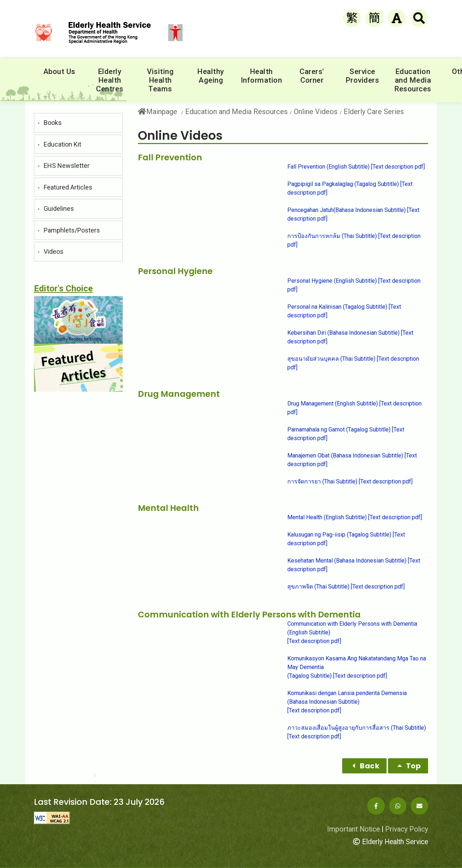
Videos (54, 251)
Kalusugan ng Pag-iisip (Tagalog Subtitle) (339, 535)
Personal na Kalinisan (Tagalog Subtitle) (337, 307)
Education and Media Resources (236, 112)
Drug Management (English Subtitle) (333, 403)
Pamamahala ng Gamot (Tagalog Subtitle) (339, 429)
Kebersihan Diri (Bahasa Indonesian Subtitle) (343, 333)
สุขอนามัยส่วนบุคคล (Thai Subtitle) (331, 359)
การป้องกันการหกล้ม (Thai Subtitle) (332, 236)
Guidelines (59, 209)
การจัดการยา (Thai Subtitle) (322, 481)
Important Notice (353, 829)
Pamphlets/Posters (72, 230)
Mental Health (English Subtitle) (327, 517)
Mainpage (158, 112)
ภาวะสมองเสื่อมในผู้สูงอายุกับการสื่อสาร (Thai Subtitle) (357, 728)
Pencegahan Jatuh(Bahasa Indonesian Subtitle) (346, 210)
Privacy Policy (407, 829)
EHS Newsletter (67, 166)
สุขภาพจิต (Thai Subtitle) (318, 587)
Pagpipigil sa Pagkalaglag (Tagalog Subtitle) (343, 184)
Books (53, 123)
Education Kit (62, 144)
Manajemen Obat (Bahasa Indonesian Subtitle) (345, 455)
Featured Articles (68, 187)
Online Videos (316, 112)
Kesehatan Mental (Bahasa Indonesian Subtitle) (347, 561)
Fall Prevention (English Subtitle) (328, 167)
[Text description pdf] (398, 167)
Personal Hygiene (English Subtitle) (332, 281)
